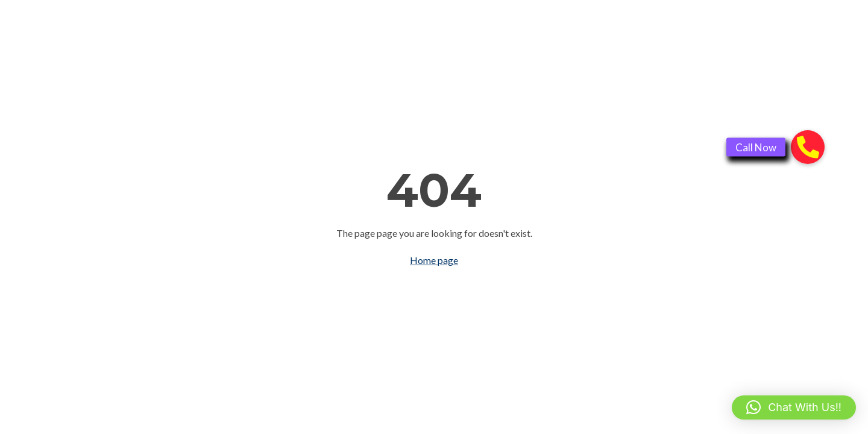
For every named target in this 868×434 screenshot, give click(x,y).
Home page (434, 260)
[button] (794, 407)
